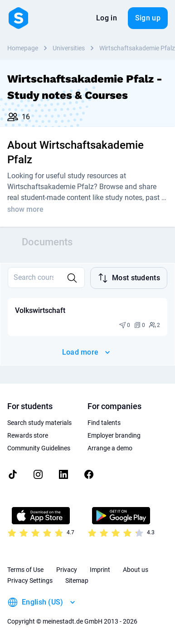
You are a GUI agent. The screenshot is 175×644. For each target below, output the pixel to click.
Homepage (23, 48)
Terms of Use (25, 570)
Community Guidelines (39, 448)
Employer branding (114, 435)
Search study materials (39, 423)
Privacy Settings (30, 581)
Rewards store (28, 435)
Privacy (67, 570)
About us (136, 570)
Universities (69, 48)
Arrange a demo (110, 448)
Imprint (100, 570)
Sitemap (77, 581)
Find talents (104, 423)
